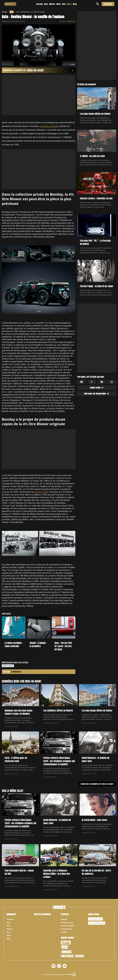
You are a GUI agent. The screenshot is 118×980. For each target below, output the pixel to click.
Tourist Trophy (41, 492)
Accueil (4, 12)
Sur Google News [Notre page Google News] (95, 919)
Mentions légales (68, 926)
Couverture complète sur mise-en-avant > (97, 784)
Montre (52, 4)
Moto (59, 4)
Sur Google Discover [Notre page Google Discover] (97, 923)
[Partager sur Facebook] (82, 382)
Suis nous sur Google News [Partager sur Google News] (97, 394)
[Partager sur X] (92, 382)
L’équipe (64, 919)
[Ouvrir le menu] (98, 4)
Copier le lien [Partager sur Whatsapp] (97, 388)
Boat (64, 4)
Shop (75, 4)
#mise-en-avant (8, 666)
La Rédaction (71, 21)
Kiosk (69, 4)
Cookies (64, 932)
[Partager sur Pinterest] (102, 382)
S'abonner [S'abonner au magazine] (108, 4)
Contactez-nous (67, 922)
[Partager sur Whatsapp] (112, 382)
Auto (46, 4)
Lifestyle (39, 4)
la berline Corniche (49, 126)
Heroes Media (66, 929)
